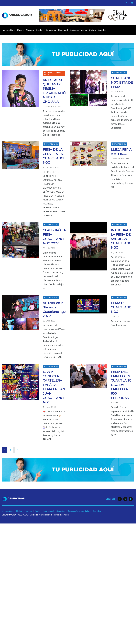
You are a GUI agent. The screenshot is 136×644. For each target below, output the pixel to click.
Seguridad (63, 30)
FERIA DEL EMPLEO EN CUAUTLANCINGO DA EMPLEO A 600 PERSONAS (121, 385)
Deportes (102, 30)
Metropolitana (9, 30)
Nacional (30, 30)
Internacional (50, 30)
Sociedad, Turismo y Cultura (83, 30)
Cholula (21, 30)
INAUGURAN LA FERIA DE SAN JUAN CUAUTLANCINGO (121, 239)
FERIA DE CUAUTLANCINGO (121, 307)
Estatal (39, 30)
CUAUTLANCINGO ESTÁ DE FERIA (122, 83)
